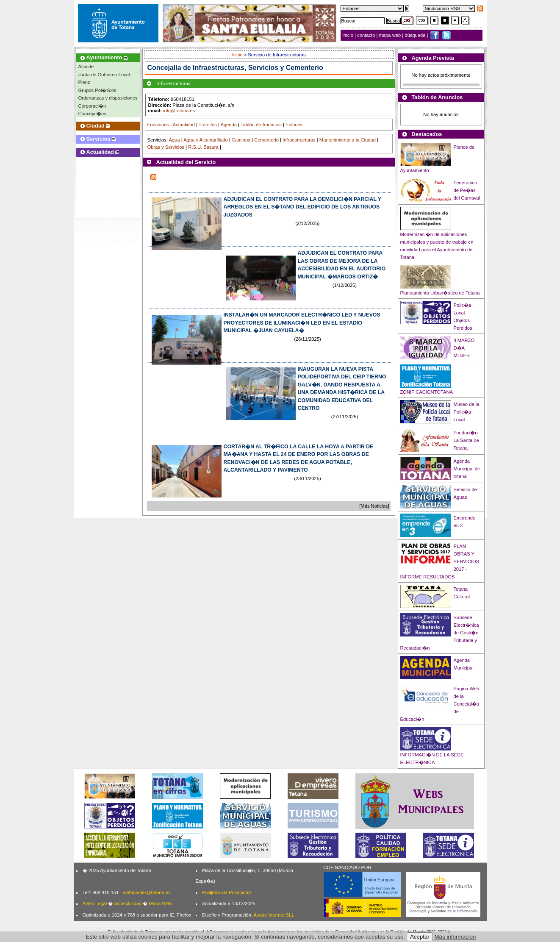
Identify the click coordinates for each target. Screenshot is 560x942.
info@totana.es (179, 111)
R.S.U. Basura (203, 147)
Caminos (241, 140)
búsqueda (416, 35)
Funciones (158, 125)
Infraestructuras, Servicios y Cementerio (258, 68)
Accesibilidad (128, 903)
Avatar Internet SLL (274, 915)
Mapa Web (160, 903)
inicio (349, 35)
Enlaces (294, 125)
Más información (455, 937)
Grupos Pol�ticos (97, 90)
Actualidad (184, 125)
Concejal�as (92, 114)
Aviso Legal (95, 903)
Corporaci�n (92, 106)
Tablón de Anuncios (261, 125)
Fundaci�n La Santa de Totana (466, 440)
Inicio (237, 55)
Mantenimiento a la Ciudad (348, 140)
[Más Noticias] (374, 506)
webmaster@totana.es (147, 892)
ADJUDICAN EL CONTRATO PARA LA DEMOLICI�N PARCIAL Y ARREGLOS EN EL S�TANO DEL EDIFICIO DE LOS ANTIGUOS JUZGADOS (303, 207)
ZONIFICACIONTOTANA (427, 392)
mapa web (391, 35)
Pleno (85, 82)
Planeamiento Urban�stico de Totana (440, 293)
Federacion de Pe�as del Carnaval (467, 190)
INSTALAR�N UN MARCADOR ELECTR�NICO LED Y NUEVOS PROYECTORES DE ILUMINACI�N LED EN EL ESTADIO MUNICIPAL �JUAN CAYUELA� (302, 323)
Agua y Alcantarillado (205, 140)
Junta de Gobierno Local (104, 75)
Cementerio (266, 140)
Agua (174, 140)
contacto (366, 35)
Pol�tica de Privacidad (226, 892)
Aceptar (420, 937)
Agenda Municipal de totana (467, 469)
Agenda (229, 125)
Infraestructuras (299, 140)
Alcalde (86, 67)
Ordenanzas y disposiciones (108, 98)
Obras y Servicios (166, 147)
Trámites (208, 125)
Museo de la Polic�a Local (467, 412)
